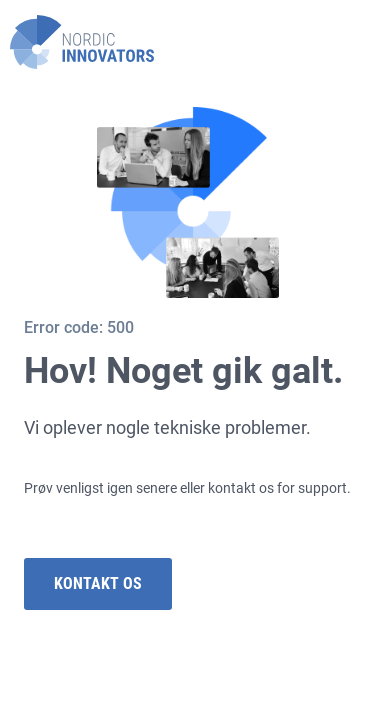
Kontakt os (98, 583)
